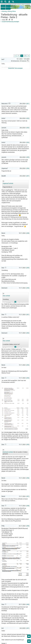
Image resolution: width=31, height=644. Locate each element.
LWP (20, 212)
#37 (28, 496)
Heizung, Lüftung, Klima (9, 11)
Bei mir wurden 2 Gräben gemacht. (15, 452)
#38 (28, 506)
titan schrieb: (6, 296)
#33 (28, 365)
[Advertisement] (15, 39)
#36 (28, 478)
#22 (28, 118)
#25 (28, 157)
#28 (28, 233)
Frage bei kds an (9, 185)
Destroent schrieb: (8, 452)
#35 (28, 445)
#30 (28, 288)
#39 (28, 526)
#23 (28, 128)
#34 (28, 378)
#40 (28, 604)
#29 (28, 268)
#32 (28, 333)
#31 (28, 315)
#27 (28, 176)
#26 (28, 168)
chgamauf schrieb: (8, 183)
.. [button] (15, 302)
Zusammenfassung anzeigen (10, 22)
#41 (28, 628)
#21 (28, 104)
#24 (28, 142)
